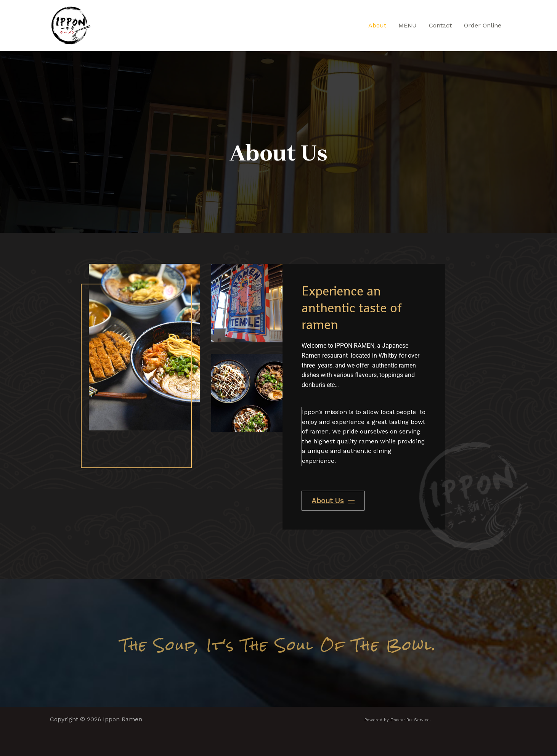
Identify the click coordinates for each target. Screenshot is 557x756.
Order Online (483, 25)
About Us (333, 501)
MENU (408, 25)
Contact (440, 25)
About (377, 25)
